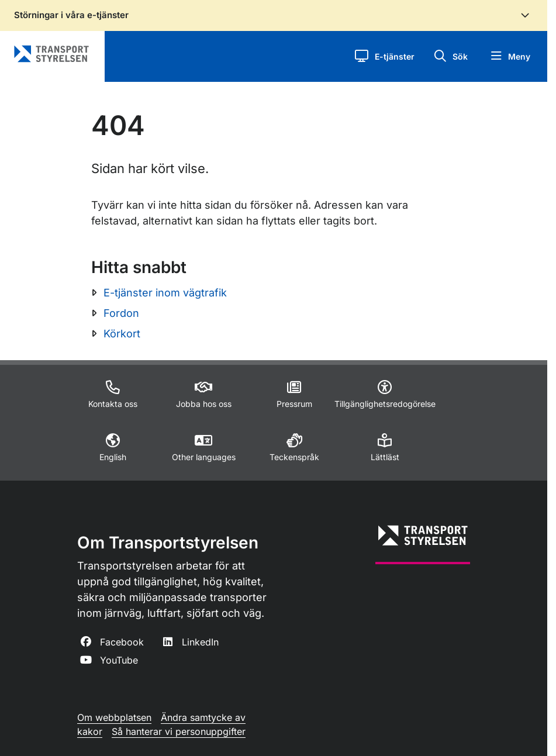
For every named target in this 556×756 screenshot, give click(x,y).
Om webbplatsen (114, 717)
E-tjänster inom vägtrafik (165, 293)
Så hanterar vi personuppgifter (179, 731)
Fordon (121, 313)
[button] (384, 56)
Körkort (122, 334)
